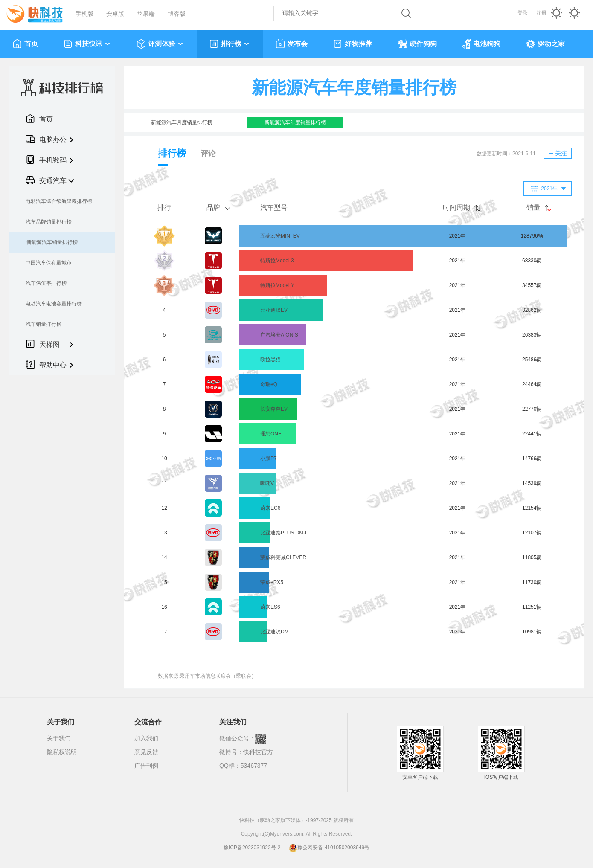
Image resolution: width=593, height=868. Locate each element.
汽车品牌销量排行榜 (49, 222)
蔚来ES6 (270, 607)
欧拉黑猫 (270, 360)
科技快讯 (87, 44)
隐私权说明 (62, 752)
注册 (541, 13)
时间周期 (456, 208)
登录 (523, 13)
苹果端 (146, 14)
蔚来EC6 (270, 508)
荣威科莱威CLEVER (283, 557)
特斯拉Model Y (277, 285)
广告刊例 (146, 766)
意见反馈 (146, 752)
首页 (25, 44)
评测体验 (160, 44)
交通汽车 (46, 180)
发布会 (292, 44)
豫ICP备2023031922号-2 (252, 848)
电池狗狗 (481, 44)
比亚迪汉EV (274, 310)
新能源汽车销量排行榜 (52, 242)
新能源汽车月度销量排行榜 (182, 122)
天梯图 (43, 344)
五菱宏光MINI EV (280, 236)
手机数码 (46, 160)
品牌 (213, 208)
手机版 (84, 14)
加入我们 (146, 738)
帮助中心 (46, 364)
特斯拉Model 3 (277, 261)
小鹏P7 (269, 459)
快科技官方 (258, 752)
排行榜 (230, 44)
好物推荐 (353, 44)
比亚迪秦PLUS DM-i (283, 533)
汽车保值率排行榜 (46, 283)
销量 (533, 208)
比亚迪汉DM (275, 632)
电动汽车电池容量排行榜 (54, 304)
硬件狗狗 (417, 44)
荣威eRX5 (272, 582)
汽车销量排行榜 (44, 324)
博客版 (177, 14)
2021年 (544, 189)
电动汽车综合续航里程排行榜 (59, 201)
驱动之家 (545, 44)
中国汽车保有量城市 (49, 263)
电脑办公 (46, 139)
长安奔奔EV (274, 409)
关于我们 (59, 738)
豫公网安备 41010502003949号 (329, 848)
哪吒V (267, 483)
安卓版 (115, 14)
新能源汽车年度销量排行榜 (295, 122)
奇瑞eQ (269, 384)
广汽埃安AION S (279, 335)
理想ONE (271, 434)
